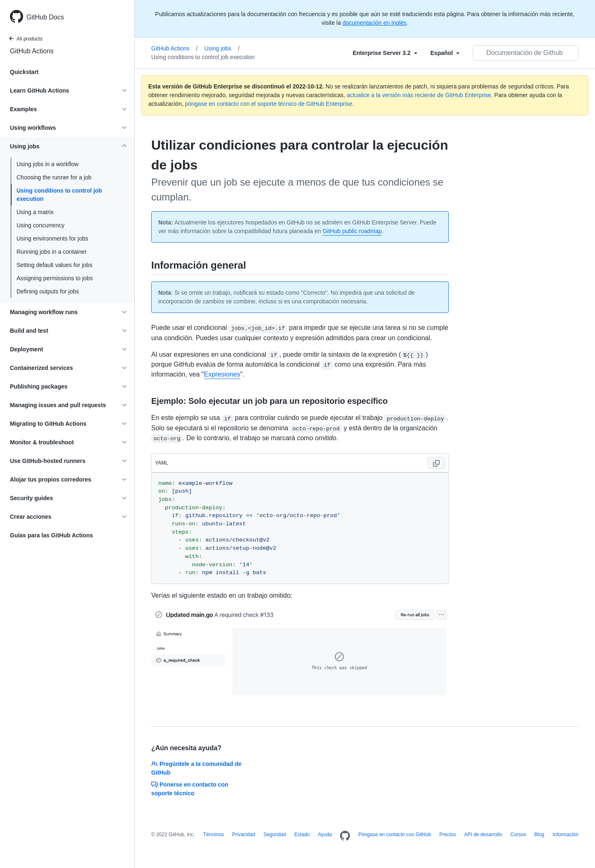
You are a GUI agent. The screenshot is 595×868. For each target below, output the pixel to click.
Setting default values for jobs (55, 265)
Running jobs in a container (52, 252)
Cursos (518, 835)
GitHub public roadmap (352, 231)
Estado (302, 835)
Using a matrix (35, 212)
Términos (214, 835)
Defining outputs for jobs (48, 291)
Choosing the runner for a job (54, 177)
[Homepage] (345, 836)
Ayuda (325, 835)
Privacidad (244, 835)
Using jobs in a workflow (48, 164)
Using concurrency (40, 225)
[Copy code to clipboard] (436, 463)
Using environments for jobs (52, 238)
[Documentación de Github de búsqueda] (526, 53)
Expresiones (222, 374)
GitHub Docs (45, 17)
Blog (539, 835)
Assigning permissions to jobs (55, 278)
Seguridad (275, 835)
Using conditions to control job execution (59, 195)
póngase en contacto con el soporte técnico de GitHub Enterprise (269, 104)
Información (565, 835)
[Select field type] (385, 53)
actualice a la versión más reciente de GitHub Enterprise (419, 95)
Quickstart (24, 72)
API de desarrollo (483, 835)
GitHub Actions (32, 51)
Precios (447, 835)
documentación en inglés (375, 23)
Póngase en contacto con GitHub (395, 835)
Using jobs (222, 48)
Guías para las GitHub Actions (51, 535)
